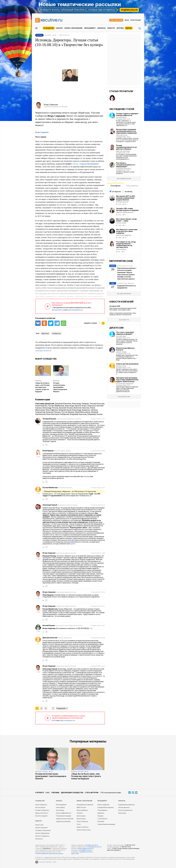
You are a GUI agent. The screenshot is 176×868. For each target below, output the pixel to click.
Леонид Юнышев (97, 404)
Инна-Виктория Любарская (58, 414)
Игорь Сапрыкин (89, 406)
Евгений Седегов (122, 202)
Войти (54, 720)
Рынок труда (60, 810)
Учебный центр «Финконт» (126, 283)
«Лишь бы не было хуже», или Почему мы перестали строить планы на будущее (42, 387)
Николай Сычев (122, 135)
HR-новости (39, 839)
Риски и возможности (125, 810)
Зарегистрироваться (75, 310)
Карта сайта (75, 854)
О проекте (40, 793)
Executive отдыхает (41, 816)
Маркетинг (101, 813)
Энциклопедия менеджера (106, 824)
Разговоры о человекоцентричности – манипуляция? (126, 165)
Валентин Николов (81, 408)
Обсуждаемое (132, 186)
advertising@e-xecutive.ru (86, 849)
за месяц (129, 192)
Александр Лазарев (80, 404)
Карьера (59, 28)
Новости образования (42, 833)
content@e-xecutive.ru (85, 850)
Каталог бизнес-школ (84, 830)
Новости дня (39, 825)
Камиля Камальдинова (125, 213)
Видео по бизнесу (83, 827)
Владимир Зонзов (95, 414)
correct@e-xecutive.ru (43, 351)
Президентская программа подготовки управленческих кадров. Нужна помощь (127, 380)
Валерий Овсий (65, 410)
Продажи (100, 816)
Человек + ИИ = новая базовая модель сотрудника (127, 209)
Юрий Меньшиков (83, 412)
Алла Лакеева (121, 249)
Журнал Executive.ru (42, 813)
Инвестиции (122, 813)
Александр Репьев (50, 408)
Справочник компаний (63, 822)
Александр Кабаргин (124, 235)
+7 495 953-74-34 (130, 845)
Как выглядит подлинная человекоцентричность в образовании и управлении (126, 131)
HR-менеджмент (61, 805)
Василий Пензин (66, 408)
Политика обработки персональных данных (49, 854)
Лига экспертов (40, 808)
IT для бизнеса (102, 819)
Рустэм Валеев (68, 412)
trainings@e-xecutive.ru (94, 847)
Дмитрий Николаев (123, 151)
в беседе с (85, 164)
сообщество (56, 333)
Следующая (61, 708)
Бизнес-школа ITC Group (125, 266)
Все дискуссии (124, 397)
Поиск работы (60, 808)
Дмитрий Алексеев (63, 404)
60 (88, 772)
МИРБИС (129, 28)
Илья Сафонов (52, 410)
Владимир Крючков (78, 414)
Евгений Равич (121, 118)
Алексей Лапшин (53, 412)
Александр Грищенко (81, 410)
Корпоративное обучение (85, 805)
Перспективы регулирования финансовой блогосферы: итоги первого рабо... (123, 309)
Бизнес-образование (74, 28)
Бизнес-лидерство (103, 805)
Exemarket (101, 822)
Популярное (115, 186)
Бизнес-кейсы (81, 819)
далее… (74, 544)
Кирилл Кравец (121, 352)
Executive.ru (47, 849)
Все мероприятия (124, 294)
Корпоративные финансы (126, 805)
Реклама (55, 793)
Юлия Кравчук (41, 406)
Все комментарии (124, 179)
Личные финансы (124, 808)
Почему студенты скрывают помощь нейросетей (127, 114)
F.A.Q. (48, 793)
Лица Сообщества (41, 805)
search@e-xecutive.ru (91, 845)
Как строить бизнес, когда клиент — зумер (126, 220)
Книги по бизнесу (82, 822)
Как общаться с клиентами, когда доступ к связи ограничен (127, 231)
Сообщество (49, 28)
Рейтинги (80, 813)
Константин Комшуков (125, 384)
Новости (111, 28)
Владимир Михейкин (124, 169)
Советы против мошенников (127, 364)
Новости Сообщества (42, 836)
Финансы (101, 28)
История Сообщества (42, 810)
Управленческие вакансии (65, 819)
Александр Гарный (73, 406)
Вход (127, 20)
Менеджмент (90, 28)
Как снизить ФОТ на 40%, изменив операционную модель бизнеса (126, 198)
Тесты (79, 824)
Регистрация (136, 20)
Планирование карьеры (64, 816)
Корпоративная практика (106, 808)
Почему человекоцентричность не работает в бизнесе (126, 147)
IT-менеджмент (102, 810)
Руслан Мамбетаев (56, 406)
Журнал (38, 381)
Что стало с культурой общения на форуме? (125, 333)
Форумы (120, 28)
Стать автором (116, 20)
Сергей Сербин (121, 223)
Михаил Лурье (121, 366)
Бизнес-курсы (81, 816)
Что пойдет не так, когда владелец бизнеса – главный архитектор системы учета (126, 245)
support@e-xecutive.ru (86, 852)
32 (52, 772)
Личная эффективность (64, 813)
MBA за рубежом (82, 810)
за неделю (117, 192)
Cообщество (40, 801)
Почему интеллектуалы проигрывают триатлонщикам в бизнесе (60, 387)
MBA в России (81, 808)
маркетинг (45, 333)
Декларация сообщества (72, 793)
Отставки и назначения (43, 830)
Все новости (124, 320)
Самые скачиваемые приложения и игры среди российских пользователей (123, 314)
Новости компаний (41, 828)
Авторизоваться (58, 310)
